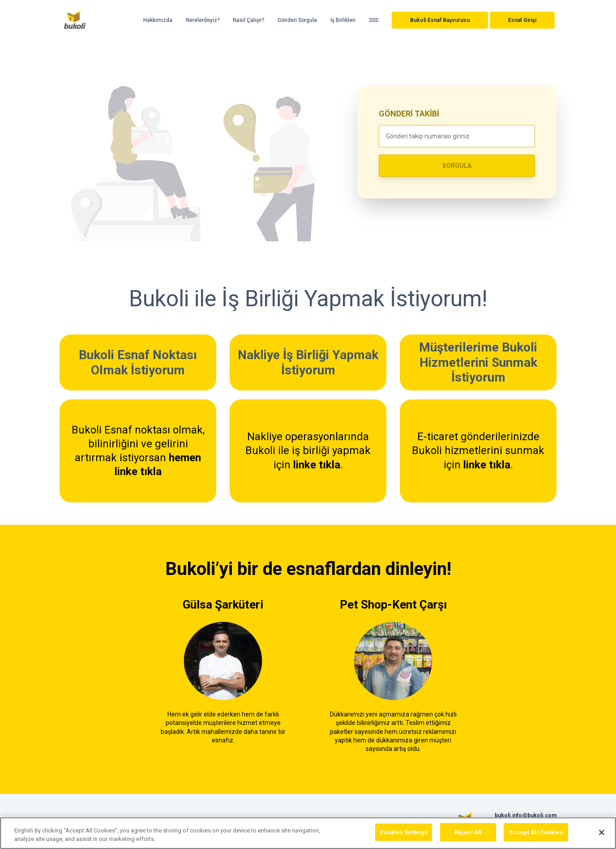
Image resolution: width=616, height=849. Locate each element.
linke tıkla (317, 465)
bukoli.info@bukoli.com (526, 815)
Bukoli (75, 20)
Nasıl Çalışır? (248, 20)
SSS (374, 20)
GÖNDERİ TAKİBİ (409, 114)
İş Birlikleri (343, 20)
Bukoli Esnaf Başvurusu (440, 20)
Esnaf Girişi (522, 20)
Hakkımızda (158, 20)
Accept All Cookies (536, 836)
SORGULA (457, 166)
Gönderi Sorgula (297, 20)
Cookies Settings (404, 836)
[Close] (602, 836)
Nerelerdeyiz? (203, 20)
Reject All (468, 836)
